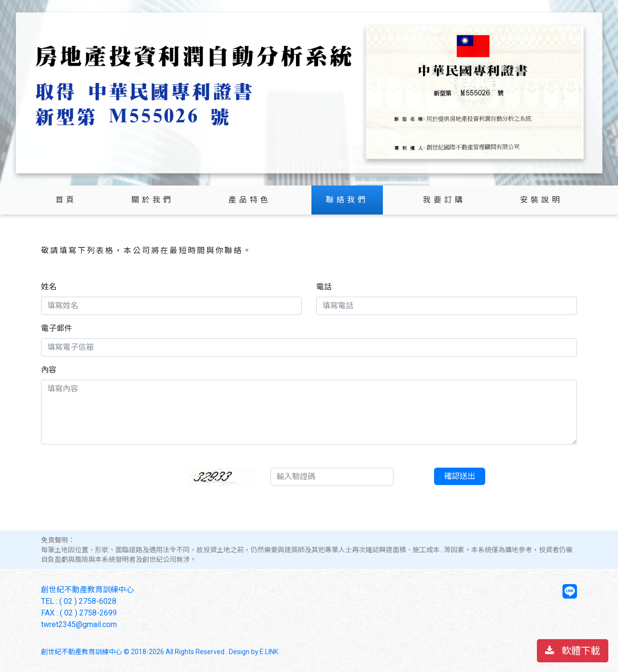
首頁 (66, 200)
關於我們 (153, 200)
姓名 (49, 287)
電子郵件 (56, 328)
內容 (49, 370)
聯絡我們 (347, 200)
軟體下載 (573, 651)
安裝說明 (541, 200)
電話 (324, 287)
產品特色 (250, 200)
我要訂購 (444, 200)
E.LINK (269, 652)
